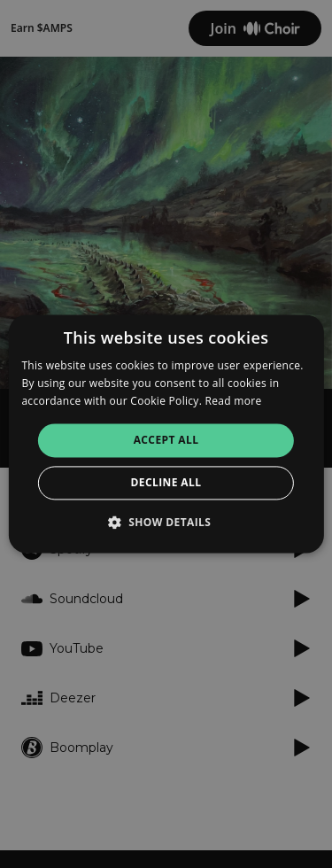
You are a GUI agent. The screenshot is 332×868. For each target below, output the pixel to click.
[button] (166, 523)
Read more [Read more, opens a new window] (234, 401)
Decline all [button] (166, 483)
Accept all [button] (166, 440)
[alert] (166, 434)
